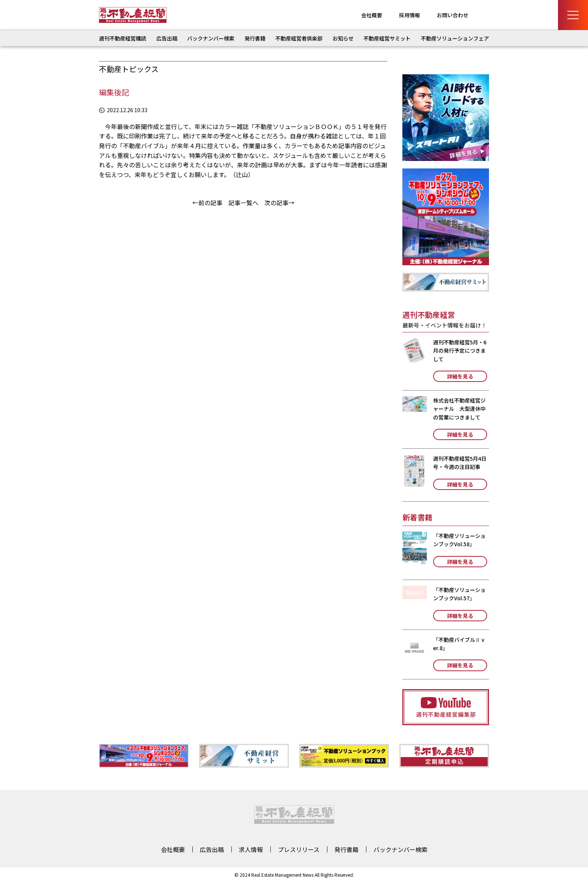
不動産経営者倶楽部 (299, 38)
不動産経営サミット (387, 38)
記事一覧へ (243, 203)
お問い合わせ (453, 15)
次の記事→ (279, 203)
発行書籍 (255, 38)
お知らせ (343, 38)
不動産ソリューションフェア (455, 38)
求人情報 (251, 849)
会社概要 (372, 15)
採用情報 (409, 15)
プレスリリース (299, 849)
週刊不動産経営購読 (123, 38)
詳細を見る (460, 376)
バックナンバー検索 (211, 38)
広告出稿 (167, 38)
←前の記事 (207, 203)
